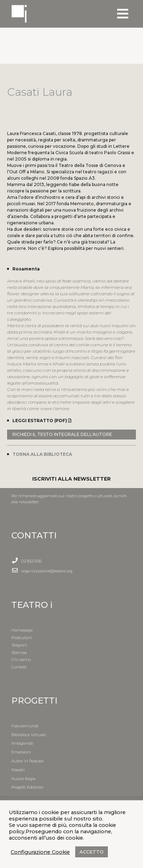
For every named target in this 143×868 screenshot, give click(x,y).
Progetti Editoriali (27, 787)
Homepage (22, 630)
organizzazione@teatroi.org (47, 571)
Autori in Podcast (27, 761)
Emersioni (21, 752)
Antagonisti (22, 743)
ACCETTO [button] (92, 852)
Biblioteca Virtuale (29, 735)
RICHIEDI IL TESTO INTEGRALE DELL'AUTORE (62, 434)
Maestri (18, 770)
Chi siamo (21, 660)
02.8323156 (31, 561)
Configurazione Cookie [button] (40, 852)
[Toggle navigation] (123, 14)
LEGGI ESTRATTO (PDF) (42, 421)
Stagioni (19, 645)
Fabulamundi (25, 726)
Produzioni (22, 638)
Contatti (19, 667)
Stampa (19, 653)
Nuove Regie (23, 779)
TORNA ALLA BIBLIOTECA (42, 454)
